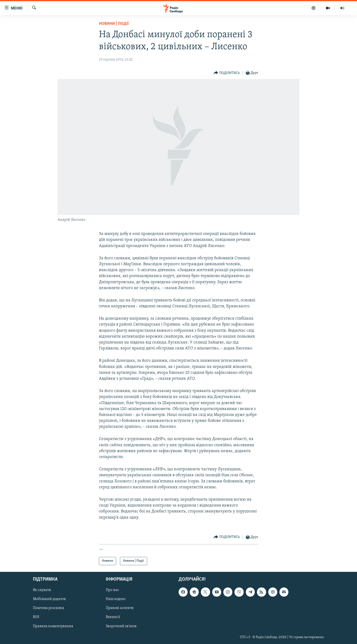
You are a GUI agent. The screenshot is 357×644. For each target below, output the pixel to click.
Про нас (112, 590)
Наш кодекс (116, 599)
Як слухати (42, 590)
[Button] (227, 73)
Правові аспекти (120, 608)
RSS (36, 617)
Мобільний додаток (49, 599)
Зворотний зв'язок (121, 626)
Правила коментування (53, 626)
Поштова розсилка (48, 608)
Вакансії (113, 617)
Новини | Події (114, 24)
